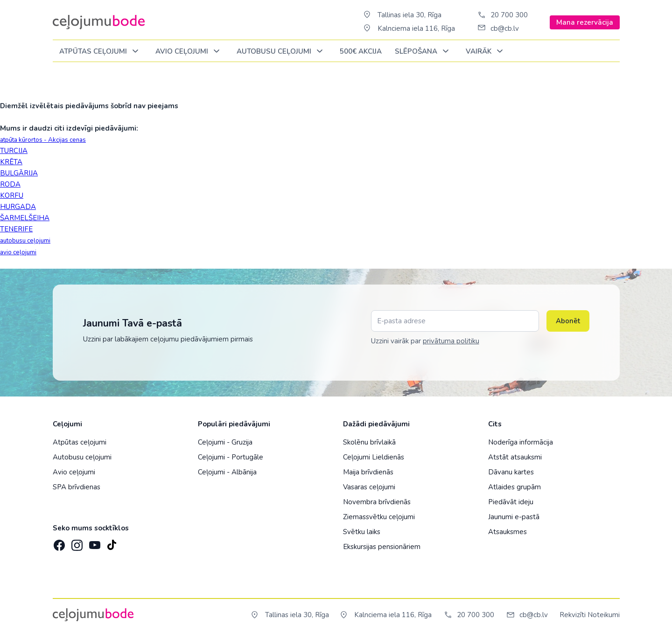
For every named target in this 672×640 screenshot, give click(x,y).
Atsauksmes (507, 532)
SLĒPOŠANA (423, 52)
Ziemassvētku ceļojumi (379, 517)
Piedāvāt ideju (511, 502)
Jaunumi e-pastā (514, 517)
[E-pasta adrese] (455, 321)
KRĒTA (11, 162)
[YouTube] (94, 542)
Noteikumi (604, 615)
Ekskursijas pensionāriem (382, 547)
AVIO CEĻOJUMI (189, 52)
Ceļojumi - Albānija (227, 472)
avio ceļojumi (18, 252)
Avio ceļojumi (74, 472)
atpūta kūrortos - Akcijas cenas (43, 140)
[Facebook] (58, 542)
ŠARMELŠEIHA (25, 218)
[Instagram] (76, 542)
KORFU (12, 195)
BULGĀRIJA (19, 173)
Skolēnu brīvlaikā (369, 442)
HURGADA (18, 207)
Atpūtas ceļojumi (101, 52)
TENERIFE (16, 229)
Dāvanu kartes (511, 472)
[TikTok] (112, 542)
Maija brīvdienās (368, 472)
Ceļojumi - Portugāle (231, 457)
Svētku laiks (362, 532)
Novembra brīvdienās (377, 502)
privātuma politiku (451, 341)
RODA (10, 184)
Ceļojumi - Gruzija (225, 442)
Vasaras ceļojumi (369, 487)
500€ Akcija (361, 51)
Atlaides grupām (514, 487)
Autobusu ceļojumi (82, 457)
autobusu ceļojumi (25, 241)
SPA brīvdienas (77, 487)
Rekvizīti (573, 615)
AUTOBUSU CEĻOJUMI (281, 52)
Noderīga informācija (521, 442)
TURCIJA (14, 151)
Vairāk (486, 52)
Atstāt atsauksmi (515, 457)
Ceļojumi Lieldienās (374, 457)
